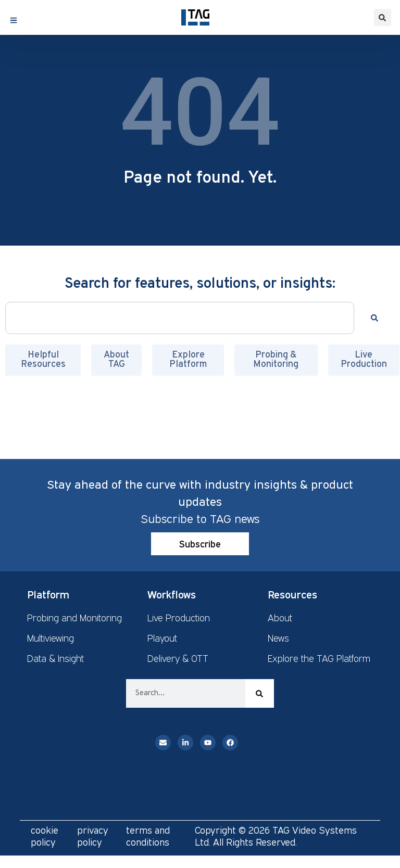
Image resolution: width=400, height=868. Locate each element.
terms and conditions (148, 836)
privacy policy (93, 836)
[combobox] (180, 318)
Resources (292, 594)
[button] (383, 17)
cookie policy (45, 836)
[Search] (377, 318)
